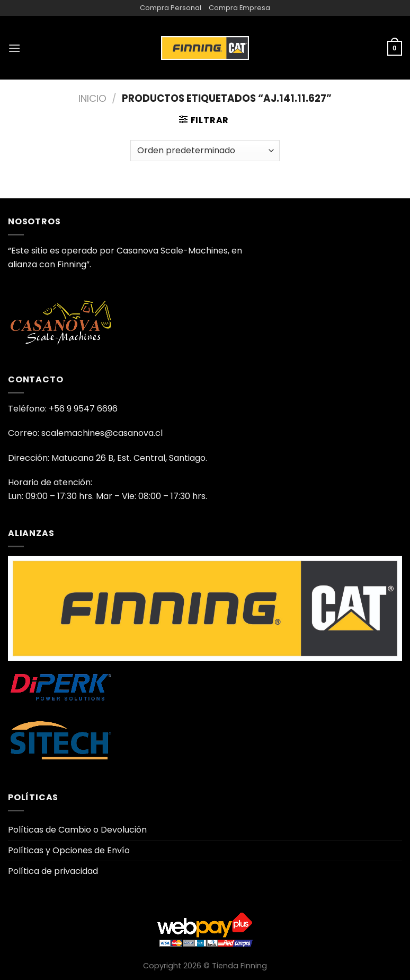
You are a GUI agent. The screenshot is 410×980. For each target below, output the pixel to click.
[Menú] (14, 48)
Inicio (92, 98)
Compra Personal (171, 8)
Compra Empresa (239, 8)
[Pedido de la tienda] (205, 151)
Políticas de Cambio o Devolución (77, 830)
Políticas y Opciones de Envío (69, 850)
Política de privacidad (53, 871)
